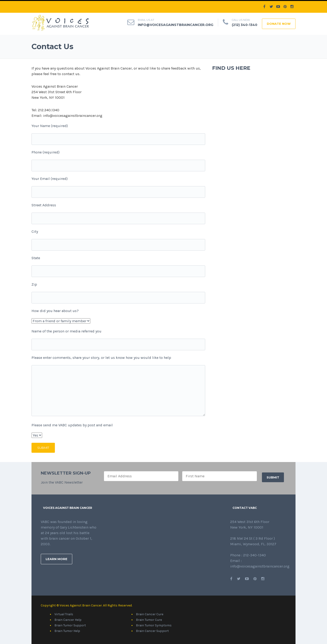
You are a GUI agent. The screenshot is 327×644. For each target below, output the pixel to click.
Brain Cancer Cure (150, 614)
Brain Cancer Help (68, 620)
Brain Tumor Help (67, 631)
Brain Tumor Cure (149, 620)
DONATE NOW (279, 24)
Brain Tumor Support (70, 625)
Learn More (57, 559)
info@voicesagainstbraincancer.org (176, 25)
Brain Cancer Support (152, 631)
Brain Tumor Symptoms (154, 625)
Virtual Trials (64, 614)
